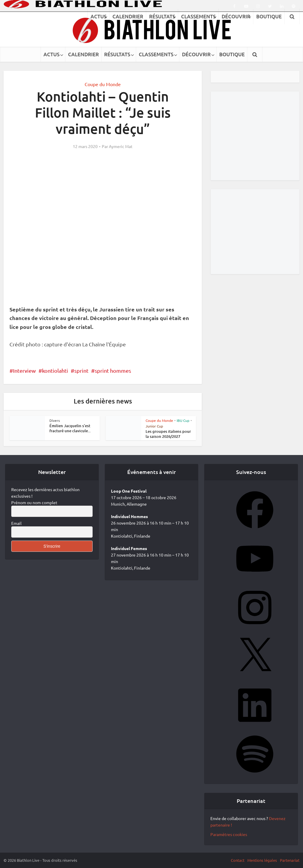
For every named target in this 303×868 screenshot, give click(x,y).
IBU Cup (183, 420)
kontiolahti (55, 370)
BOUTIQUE (232, 54)
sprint (81, 370)
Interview (24, 370)
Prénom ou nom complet (34, 502)
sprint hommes (113, 370)
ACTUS (51, 54)
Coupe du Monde (103, 84)
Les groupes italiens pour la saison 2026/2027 (168, 434)
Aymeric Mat (121, 146)
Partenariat (290, 860)
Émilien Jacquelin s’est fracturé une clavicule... (70, 428)
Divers (55, 420)
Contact (238, 860)
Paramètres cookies (229, 834)
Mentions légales (262, 860)
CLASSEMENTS (156, 54)
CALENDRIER (83, 54)
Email (16, 523)
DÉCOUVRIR (196, 54)
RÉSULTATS (117, 54)
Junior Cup (154, 426)
